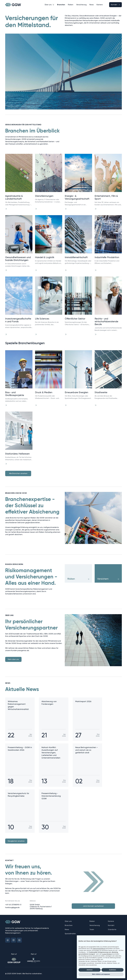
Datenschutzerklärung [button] (99, 949)
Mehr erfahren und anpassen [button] (101, 974)
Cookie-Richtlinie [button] (107, 954)
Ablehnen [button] (90, 970)
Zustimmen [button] (113, 970)
